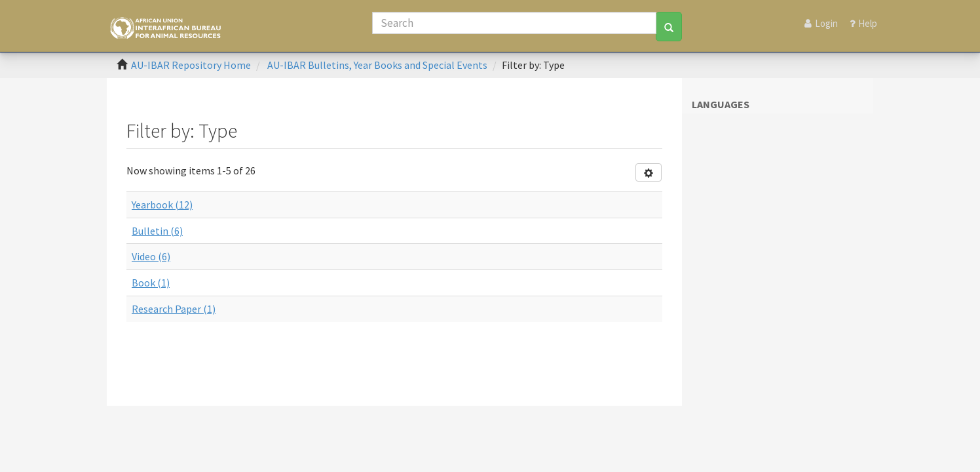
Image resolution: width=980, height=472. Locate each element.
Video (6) (151, 256)
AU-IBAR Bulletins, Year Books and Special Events (377, 65)
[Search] (514, 23)
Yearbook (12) (162, 205)
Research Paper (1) (174, 309)
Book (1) (151, 283)
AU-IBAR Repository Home (191, 65)
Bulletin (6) (157, 231)
